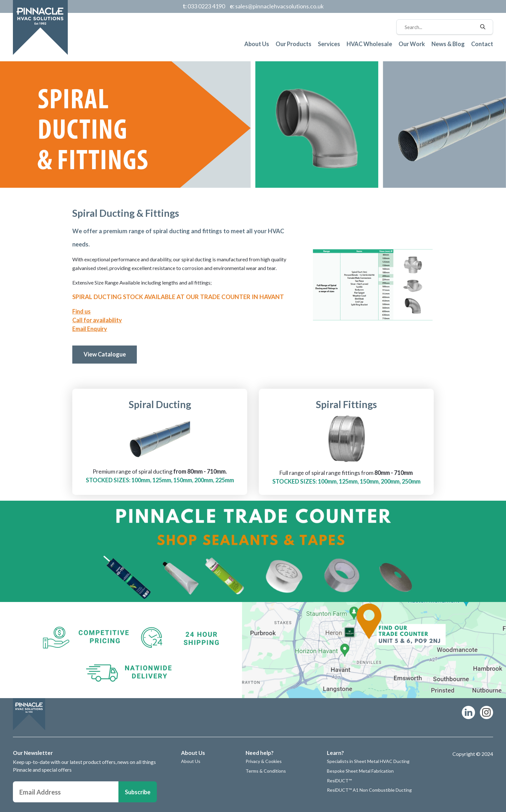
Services (329, 44)
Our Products (293, 44)
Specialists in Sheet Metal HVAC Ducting (368, 761)
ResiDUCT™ (339, 781)
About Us (257, 44)
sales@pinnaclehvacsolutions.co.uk (277, 6)
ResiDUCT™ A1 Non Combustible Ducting (369, 790)
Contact (482, 44)
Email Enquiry (90, 329)
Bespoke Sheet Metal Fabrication (360, 771)
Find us (81, 311)
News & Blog (448, 44)
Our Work (412, 44)
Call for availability (97, 320)
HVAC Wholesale (369, 44)
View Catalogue (105, 354)
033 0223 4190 (204, 6)
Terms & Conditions (266, 771)
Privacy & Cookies (264, 761)
